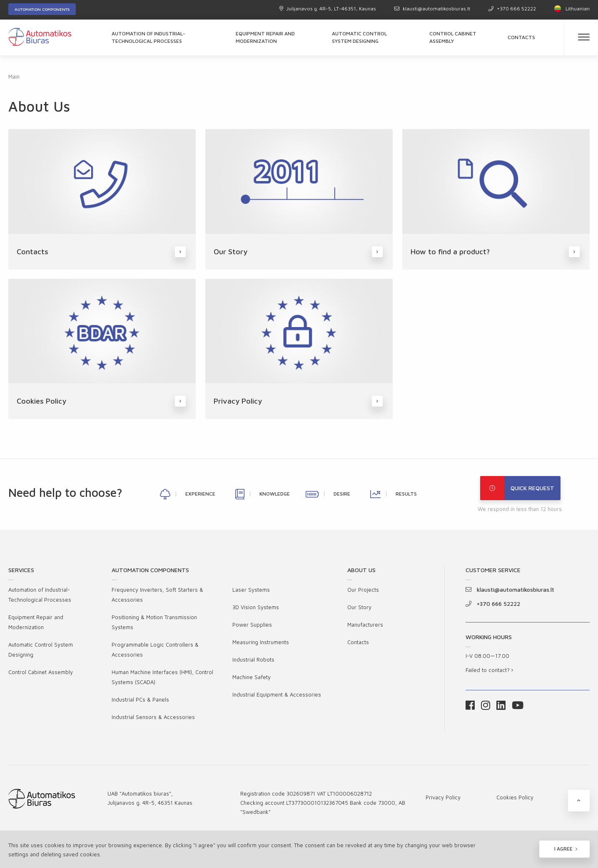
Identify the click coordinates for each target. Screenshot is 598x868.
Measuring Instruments (261, 642)
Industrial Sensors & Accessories (153, 717)
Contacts (521, 37)
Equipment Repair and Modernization (265, 37)
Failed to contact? (489, 670)
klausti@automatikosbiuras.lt (432, 9)
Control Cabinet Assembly (453, 37)
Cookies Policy (515, 797)
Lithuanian (572, 9)
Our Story (359, 607)
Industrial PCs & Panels (140, 699)
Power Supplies (252, 625)
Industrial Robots (253, 660)
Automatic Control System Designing (359, 37)
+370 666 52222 (512, 9)
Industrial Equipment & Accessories (277, 694)
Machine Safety (252, 677)
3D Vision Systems (256, 607)
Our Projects (363, 590)
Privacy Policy (443, 797)
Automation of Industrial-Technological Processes (148, 37)
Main (14, 77)
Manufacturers (365, 625)
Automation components (42, 9)
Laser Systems (251, 590)
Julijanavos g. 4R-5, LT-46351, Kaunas (328, 9)
